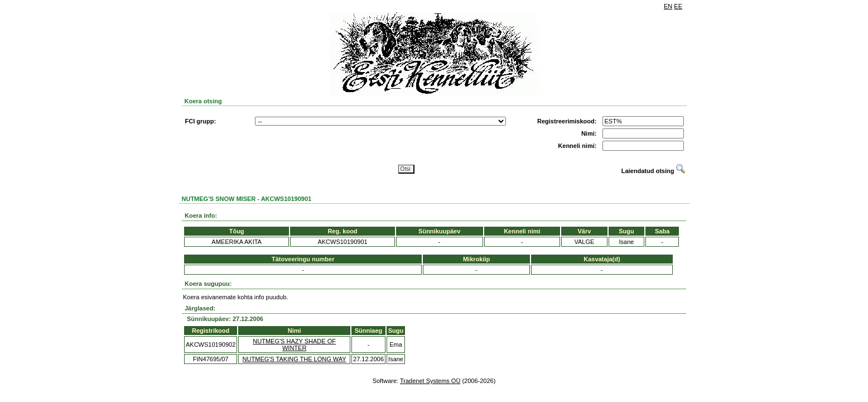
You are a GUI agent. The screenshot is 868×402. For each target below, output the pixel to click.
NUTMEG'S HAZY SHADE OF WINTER (294, 344)
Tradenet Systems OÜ (430, 381)
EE (678, 6)
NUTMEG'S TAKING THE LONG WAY (295, 359)
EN (668, 6)
